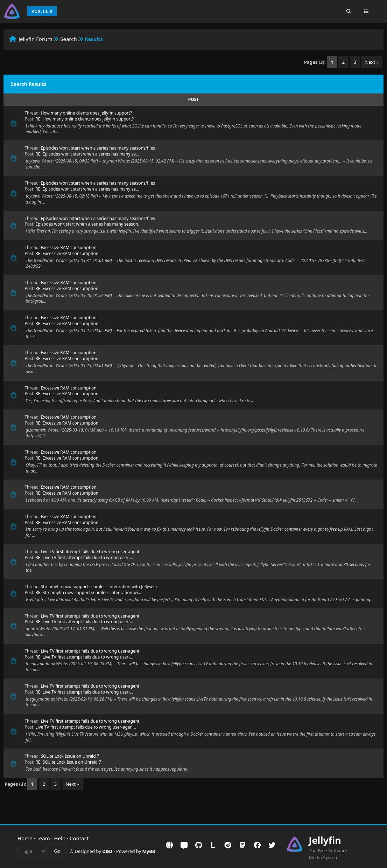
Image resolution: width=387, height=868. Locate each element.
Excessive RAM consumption (68, 247)
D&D (107, 851)
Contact (79, 838)
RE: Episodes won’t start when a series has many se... (87, 154)
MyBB (149, 851)
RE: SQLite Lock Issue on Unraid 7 (68, 762)
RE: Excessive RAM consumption (67, 253)
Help (60, 838)
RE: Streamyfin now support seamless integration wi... (88, 593)
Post (193, 99)
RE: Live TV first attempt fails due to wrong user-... (84, 557)
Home (25, 838)
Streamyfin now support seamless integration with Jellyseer (99, 587)
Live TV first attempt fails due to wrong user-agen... (86, 727)
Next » (372, 62)
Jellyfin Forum (36, 39)
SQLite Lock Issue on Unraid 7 (70, 756)
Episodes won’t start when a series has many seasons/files (98, 148)
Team (43, 838)
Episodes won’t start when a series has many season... (88, 224)
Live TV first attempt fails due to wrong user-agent (90, 552)
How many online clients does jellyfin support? (86, 113)
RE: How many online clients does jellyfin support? (85, 119)
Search (68, 39)
